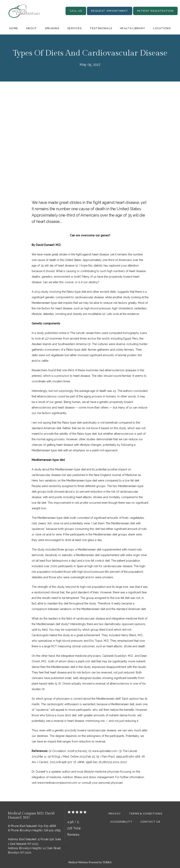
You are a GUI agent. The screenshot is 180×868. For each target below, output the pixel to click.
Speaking (52, 28)
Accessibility (121, 822)
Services (74, 28)
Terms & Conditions (146, 814)
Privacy (115, 814)
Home (14, 28)
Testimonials (101, 28)
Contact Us (150, 822)
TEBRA (107, 862)
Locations (162, 28)
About (31, 28)
